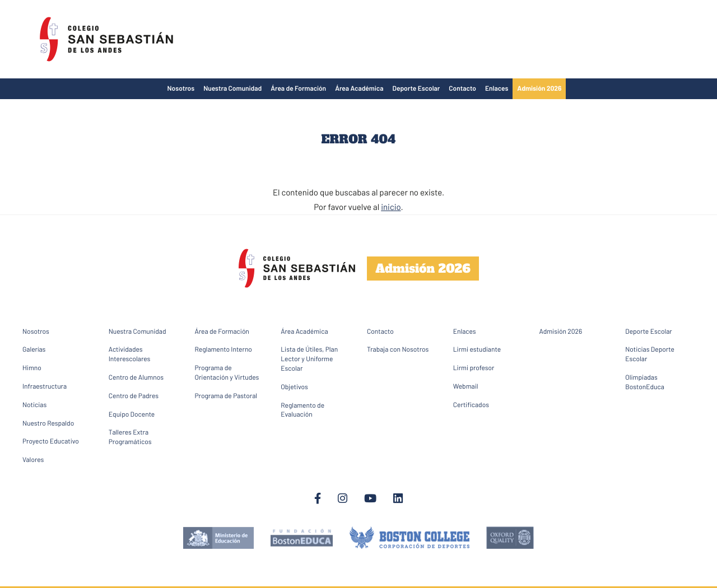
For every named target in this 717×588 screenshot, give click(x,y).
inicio (391, 207)
